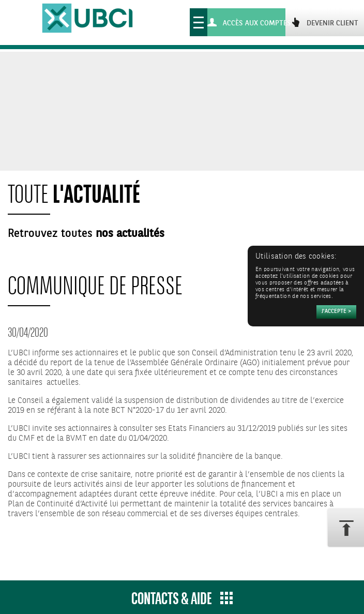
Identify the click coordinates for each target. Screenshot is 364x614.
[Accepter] (336, 312)
